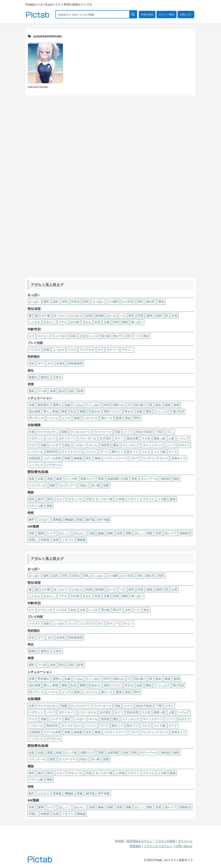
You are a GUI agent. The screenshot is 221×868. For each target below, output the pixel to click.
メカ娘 (162, 499)
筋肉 (159, 316)
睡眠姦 (81, 540)
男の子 (117, 336)
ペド (137, 336)
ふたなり (44, 520)
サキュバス (76, 499)
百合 (32, 363)
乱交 (73, 411)
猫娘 (49, 506)
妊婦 (89, 316)
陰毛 (131, 316)
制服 (64, 432)
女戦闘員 (34, 458)
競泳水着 (132, 438)
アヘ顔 (42, 391)
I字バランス (36, 418)
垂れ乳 (151, 302)
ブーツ (104, 452)
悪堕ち (57, 405)
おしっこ (65, 533)
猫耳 (32, 499)
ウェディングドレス (155, 458)
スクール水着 (52, 458)
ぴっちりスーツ (81, 432)
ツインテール (37, 485)
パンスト (91, 452)
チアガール (54, 465)
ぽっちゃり (61, 316)
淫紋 (118, 432)
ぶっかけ (59, 350)
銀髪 (59, 479)
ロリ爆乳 (113, 302)
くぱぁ (78, 405)
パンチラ (56, 445)
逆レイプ (170, 533)
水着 (32, 432)
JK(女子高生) (144, 432)
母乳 (161, 302)
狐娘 (173, 499)
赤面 (53, 391)
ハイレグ (183, 438)
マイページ (185, 841)
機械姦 (69, 520)
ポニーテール (149, 479)
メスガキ (61, 336)
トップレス (36, 465)
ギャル (93, 445)
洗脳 (92, 533)
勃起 (128, 418)
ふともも (34, 322)
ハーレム (53, 418)
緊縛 (41, 533)
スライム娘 (36, 506)
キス (100, 350)
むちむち (77, 316)
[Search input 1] (93, 14)
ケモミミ (134, 499)
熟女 (146, 336)
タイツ (119, 438)
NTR (107, 405)
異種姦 (57, 520)
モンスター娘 (104, 499)
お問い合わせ (184, 846)
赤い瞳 (96, 485)
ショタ (93, 336)
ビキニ (169, 432)
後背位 (45, 377)
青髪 (101, 479)
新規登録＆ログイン (140, 841)
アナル (63, 322)
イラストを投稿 (165, 841)
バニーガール (88, 438)
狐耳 (41, 499)
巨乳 (65, 302)
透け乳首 (178, 411)
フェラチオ (87, 350)
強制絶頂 (185, 533)
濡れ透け (140, 405)
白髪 (41, 479)
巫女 (88, 458)
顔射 (47, 350)
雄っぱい (137, 322)
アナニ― (127, 350)
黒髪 (50, 479)
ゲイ (41, 363)
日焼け (83, 485)
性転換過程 (76, 363)
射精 (177, 405)
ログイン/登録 (166, 15)
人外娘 (120, 499)
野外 (137, 418)
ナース (173, 452)
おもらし (80, 533)
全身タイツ (179, 458)
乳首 (98, 322)
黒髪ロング (88, 479)
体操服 (78, 458)
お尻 (174, 316)
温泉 (139, 411)
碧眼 (106, 485)
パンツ (51, 438)
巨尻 (141, 316)
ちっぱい (98, 302)
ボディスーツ (67, 438)
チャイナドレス (71, 452)
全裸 (32, 405)
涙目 (71, 391)
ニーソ (171, 445)
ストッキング (131, 445)
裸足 (68, 445)
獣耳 (50, 499)
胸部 (125, 322)
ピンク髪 (71, 479)
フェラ (72, 350)
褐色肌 (165, 479)
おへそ (112, 316)
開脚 (83, 411)
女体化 (61, 363)
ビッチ (66, 418)
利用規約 (135, 846)
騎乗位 (33, 377)
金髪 (32, 479)
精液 (168, 405)
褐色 (176, 479)
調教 (129, 533)
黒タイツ (132, 452)
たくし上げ (162, 411)
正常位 (57, 377)
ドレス (146, 452)
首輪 (44, 445)
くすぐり (68, 540)
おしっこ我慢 (143, 533)
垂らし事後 (51, 411)
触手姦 (90, 520)
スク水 (146, 438)
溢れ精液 (34, 411)
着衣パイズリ (112, 411)
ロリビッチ (45, 336)
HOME (120, 841)
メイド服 (159, 452)
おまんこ (49, 322)
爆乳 (47, 302)
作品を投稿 (147, 15)
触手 (32, 520)
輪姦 (101, 533)
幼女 (73, 336)
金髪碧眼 (113, 479)
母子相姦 (104, 520)
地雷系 (105, 445)
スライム (149, 499)
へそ (122, 316)
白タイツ (184, 445)
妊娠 (68, 405)
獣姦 (80, 520)
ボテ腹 (46, 316)
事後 (64, 411)
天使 (89, 499)
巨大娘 (75, 322)
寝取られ (119, 405)
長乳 (140, 302)
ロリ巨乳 (128, 302)
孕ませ (129, 411)
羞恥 (32, 391)
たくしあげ (93, 405)
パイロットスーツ (115, 458)
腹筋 (150, 316)
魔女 (116, 445)
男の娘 (105, 336)
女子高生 (106, 438)
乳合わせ (95, 411)
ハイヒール (36, 452)
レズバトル (90, 418)
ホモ (50, 363)
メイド (128, 432)
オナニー (112, 350)
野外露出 (44, 405)
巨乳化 (76, 302)
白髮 (125, 479)
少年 (128, 336)
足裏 (107, 322)
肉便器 (45, 540)
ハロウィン (36, 438)
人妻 (171, 438)
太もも (87, 322)
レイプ (51, 533)
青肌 (134, 479)
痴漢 (77, 418)
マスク (33, 445)
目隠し (33, 540)
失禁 (158, 533)
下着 (159, 432)
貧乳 (86, 302)
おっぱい (34, 302)
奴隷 (56, 540)
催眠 (110, 533)
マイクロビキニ (48, 432)
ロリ (32, 336)
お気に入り (186, 15)
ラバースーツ (103, 432)
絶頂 (62, 391)
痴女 (158, 405)
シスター (80, 445)
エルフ (61, 499)
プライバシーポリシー (158, 846)
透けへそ (107, 418)
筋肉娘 (100, 316)
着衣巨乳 (52, 452)
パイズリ (34, 350)
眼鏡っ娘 (159, 438)
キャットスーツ (153, 445)
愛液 (119, 418)
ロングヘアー (67, 485)
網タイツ (118, 452)
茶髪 (52, 485)
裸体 (149, 411)
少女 (83, 336)
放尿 (119, 533)
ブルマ (134, 458)
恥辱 (80, 391)
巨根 (116, 322)
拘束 (32, 533)
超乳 (56, 302)
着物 (98, 458)
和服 (67, 458)
